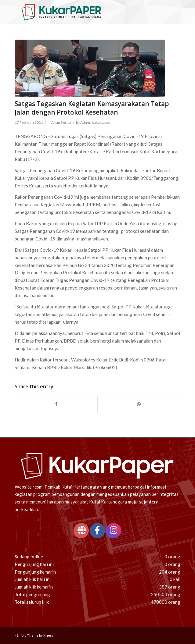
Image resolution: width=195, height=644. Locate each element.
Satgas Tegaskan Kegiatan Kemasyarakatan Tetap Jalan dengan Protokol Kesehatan (92, 108)
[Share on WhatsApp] (139, 404)
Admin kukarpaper (96, 122)
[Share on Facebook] (56, 404)
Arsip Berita (61, 122)
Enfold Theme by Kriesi (35, 635)
